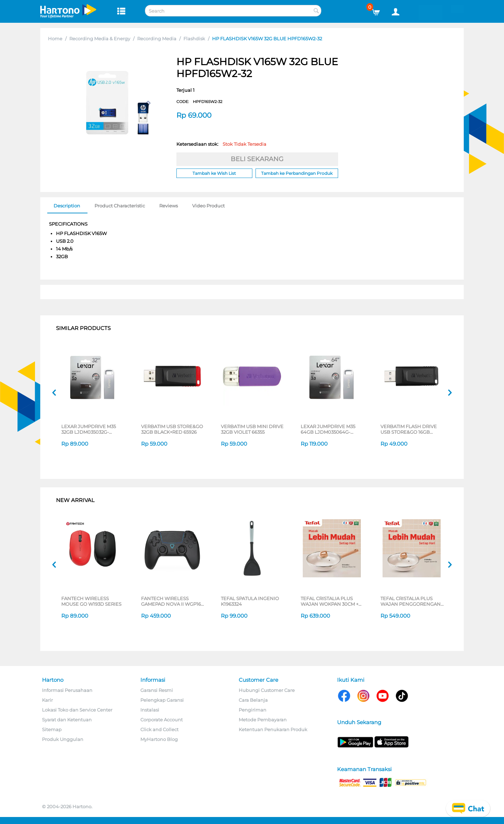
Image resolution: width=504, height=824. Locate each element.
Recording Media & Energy (100, 39)
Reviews (169, 206)
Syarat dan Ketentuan (67, 720)
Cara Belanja (253, 700)
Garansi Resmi (157, 690)
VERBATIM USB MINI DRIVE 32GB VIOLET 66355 (252, 429)
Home (55, 39)
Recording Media (157, 39)
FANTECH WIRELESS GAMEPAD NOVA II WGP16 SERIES (171, 601)
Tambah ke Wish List (214, 173)
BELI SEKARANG (257, 159)
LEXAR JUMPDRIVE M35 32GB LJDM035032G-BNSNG (89, 429)
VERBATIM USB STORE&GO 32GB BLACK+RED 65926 (172, 429)
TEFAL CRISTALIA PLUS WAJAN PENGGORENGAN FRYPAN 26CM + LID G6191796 (411, 601)
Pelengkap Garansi (162, 700)
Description (67, 206)
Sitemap (52, 729)
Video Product (208, 206)
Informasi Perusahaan (67, 690)
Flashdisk (194, 39)
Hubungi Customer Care (267, 690)
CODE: (199, 102)
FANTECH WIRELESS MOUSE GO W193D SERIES (91, 601)
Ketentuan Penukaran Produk (273, 729)
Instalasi (150, 710)
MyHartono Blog (159, 739)
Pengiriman (253, 710)
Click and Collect (159, 729)
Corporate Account (162, 720)
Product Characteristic (120, 206)
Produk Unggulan (63, 739)
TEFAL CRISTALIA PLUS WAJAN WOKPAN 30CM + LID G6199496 (330, 601)
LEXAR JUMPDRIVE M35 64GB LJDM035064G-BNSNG (328, 429)
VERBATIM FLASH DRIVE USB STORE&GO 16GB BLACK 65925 (409, 429)
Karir (47, 700)
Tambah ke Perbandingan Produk (297, 173)
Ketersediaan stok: (221, 144)
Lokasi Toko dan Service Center (77, 710)
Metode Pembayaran (263, 720)
